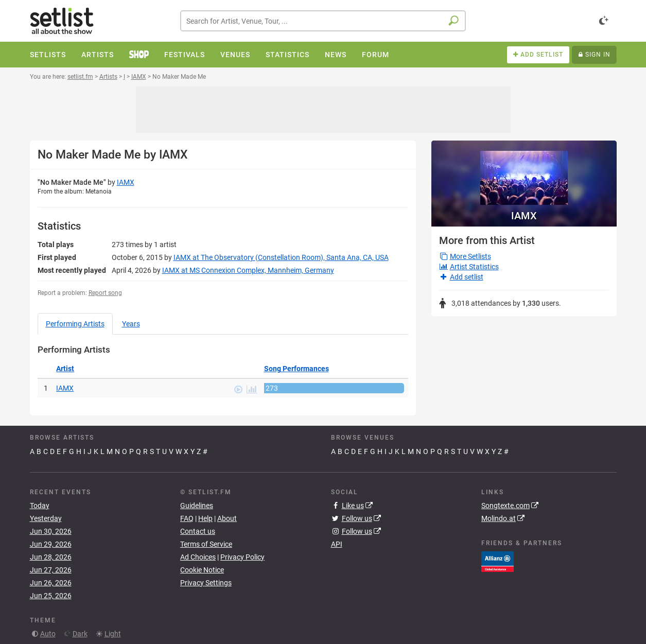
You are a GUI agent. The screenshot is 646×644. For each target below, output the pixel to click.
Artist (65, 369)
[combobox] (323, 21)
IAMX (126, 182)
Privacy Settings (206, 583)
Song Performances (296, 369)
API (337, 544)
